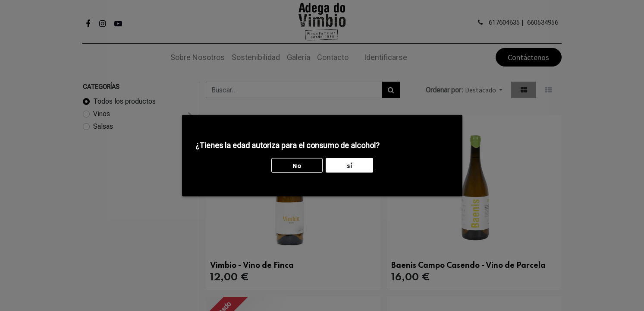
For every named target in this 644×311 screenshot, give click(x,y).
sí (349, 146)
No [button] (297, 146)
